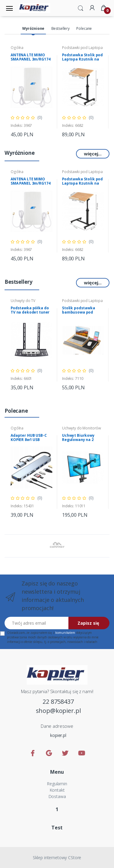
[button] (81, 8)
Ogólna (17, 48)
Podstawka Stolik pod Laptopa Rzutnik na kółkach (82, 59)
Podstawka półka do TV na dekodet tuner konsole (30, 312)
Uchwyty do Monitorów (81, 428)
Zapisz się (88, 623)
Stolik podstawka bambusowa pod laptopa (79, 312)
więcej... (93, 154)
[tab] (33, 29)
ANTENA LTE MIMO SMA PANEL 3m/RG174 (30, 57)
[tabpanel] (31, 92)
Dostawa (57, 796)
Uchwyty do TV (23, 301)
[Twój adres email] (37, 623)
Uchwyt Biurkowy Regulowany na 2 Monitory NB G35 (78, 440)
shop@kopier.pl (58, 711)
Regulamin (57, 784)
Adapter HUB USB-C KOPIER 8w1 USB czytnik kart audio (29, 440)
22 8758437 (58, 701)
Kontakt (57, 790)
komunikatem (65, 633)
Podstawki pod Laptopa (82, 48)
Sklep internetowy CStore (57, 858)
